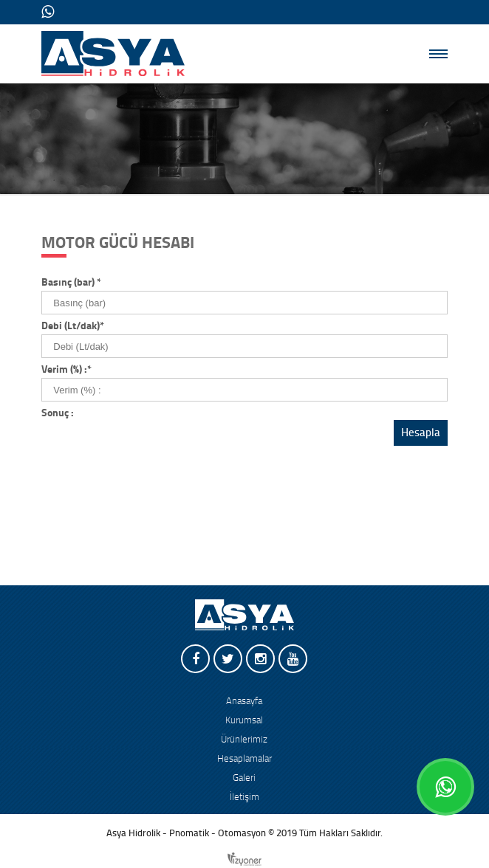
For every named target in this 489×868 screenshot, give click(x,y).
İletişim (244, 797)
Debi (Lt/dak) (73, 326)
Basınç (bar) (71, 283)
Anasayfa (244, 701)
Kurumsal (244, 720)
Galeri (244, 778)
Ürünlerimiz (244, 740)
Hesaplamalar (244, 759)
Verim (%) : (66, 370)
